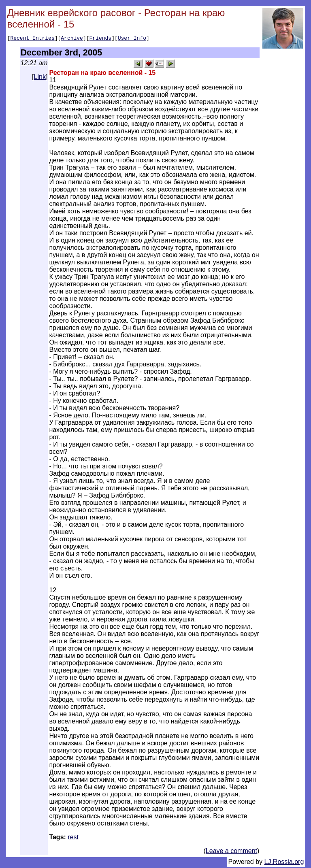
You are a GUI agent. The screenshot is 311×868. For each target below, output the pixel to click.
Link (40, 78)
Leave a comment (231, 852)
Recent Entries (32, 39)
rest (73, 838)
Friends (101, 39)
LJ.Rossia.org (284, 863)
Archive (72, 39)
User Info (132, 39)
